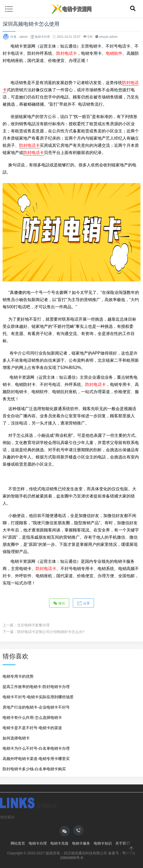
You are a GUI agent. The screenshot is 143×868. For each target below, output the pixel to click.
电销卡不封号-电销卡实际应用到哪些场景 (38, 697)
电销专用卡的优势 (18, 676)
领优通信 (7, 817)
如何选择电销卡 (16, 738)
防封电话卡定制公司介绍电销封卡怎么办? (51, 632)
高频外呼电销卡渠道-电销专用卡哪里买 (36, 759)
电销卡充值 (59, 843)
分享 (83, 603)
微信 (59, 603)
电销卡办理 (42, 37)
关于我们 (123, 843)
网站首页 (18, 843)
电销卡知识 (103, 843)
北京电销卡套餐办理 (33, 625)
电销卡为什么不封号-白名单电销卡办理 (36, 748)
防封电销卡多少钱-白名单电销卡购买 (34, 769)
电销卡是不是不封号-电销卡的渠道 (32, 728)
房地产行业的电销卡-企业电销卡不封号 (36, 707)
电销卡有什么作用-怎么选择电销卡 (32, 717)
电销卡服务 (81, 843)
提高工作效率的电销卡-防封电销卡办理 (36, 687)
